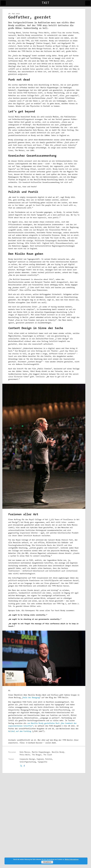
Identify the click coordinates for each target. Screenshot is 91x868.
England (40, 759)
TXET (45, 3)
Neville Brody (58, 752)
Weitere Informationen (72, 859)
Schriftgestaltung (28, 762)
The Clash (48, 755)
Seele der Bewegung (31, 698)
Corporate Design (27, 759)
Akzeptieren (47, 862)
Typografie (42, 762)
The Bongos (37, 755)
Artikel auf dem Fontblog (20, 731)
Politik (49, 759)
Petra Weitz (25, 755)
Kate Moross (25, 752)
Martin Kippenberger (41, 752)
